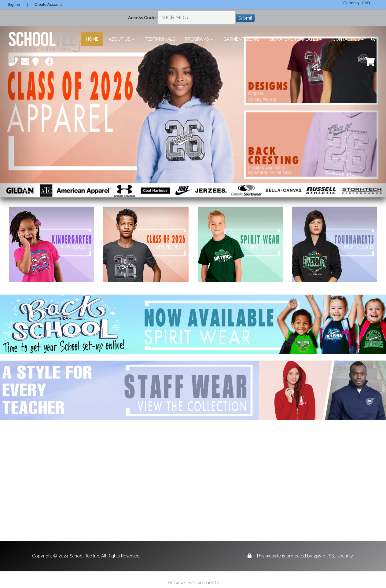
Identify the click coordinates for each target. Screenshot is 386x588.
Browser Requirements (193, 583)
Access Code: (143, 18)
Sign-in (14, 4)
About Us (122, 39)
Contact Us (348, 39)
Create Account (48, 4)
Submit (245, 18)
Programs (199, 39)
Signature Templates (296, 39)
